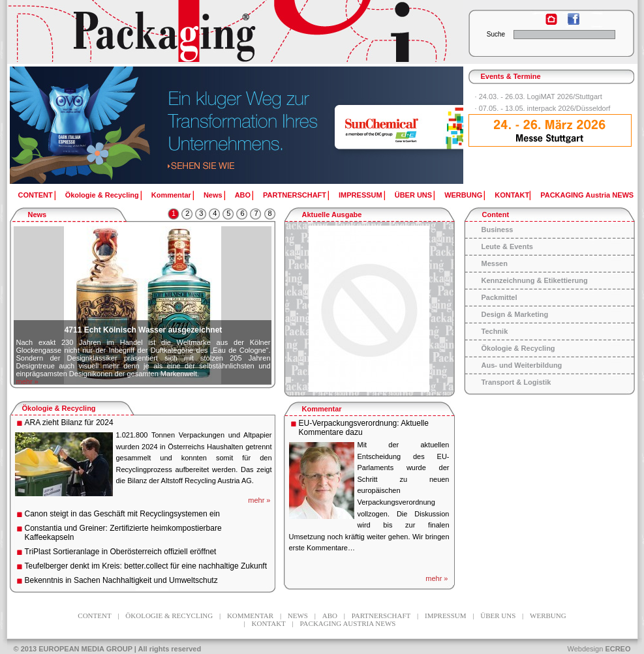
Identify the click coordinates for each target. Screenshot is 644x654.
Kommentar (171, 195)
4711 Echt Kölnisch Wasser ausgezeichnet (144, 330)
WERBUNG (463, 195)
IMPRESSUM (360, 195)
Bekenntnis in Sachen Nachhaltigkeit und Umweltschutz (121, 580)
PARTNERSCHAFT (295, 195)
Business (498, 230)
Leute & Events (507, 246)
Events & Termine (511, 76)
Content (496, 215)
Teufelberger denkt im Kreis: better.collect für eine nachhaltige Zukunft (146, 566)
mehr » (27, 381)
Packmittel (499, 297)
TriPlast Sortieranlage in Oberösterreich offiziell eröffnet (121, 552)
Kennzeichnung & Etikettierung (535, 280)
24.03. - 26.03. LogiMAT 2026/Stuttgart (541, 97)
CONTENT (36, 195)
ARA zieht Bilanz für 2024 (69, 423)
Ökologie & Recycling (102, 195)
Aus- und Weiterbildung (522, 365)
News (213, 195)
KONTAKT (512, 195)
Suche (496, 34)
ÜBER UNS (413, 195)
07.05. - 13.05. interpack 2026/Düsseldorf (545, 108)
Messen (495, 263)
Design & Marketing (515, 314)
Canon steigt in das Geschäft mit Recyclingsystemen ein (122, 514)
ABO (243, 195)
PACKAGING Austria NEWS (587, 195)
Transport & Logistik (516, 382)
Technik (495, 331)
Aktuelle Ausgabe (332, 215)
